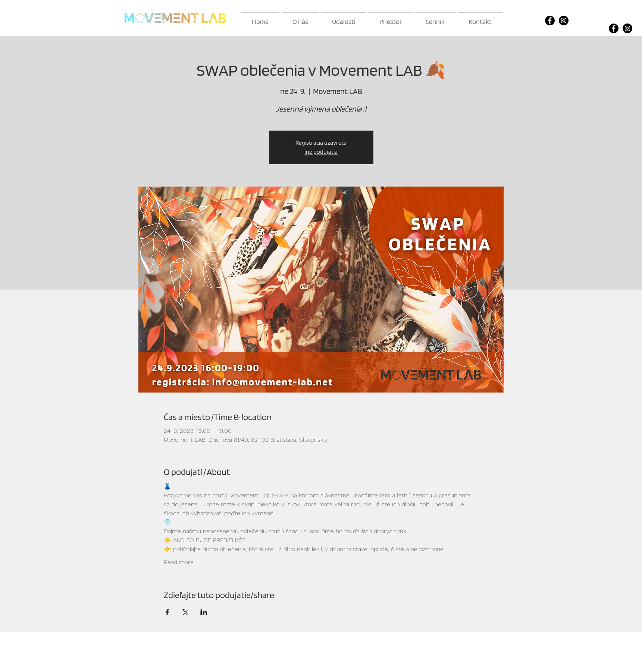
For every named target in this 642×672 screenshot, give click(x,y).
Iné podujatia (321, 152)
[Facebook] (550, 21)
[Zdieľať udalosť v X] (186, 612)
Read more (179, 562)
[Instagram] (564, 21)
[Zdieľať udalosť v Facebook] (167, 612)
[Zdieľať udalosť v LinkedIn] (204, 612)
